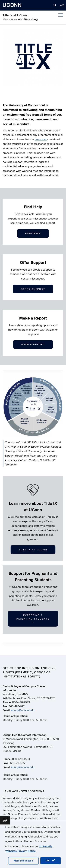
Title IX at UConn (33, 550)
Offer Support (33, 289)
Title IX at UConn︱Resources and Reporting (20, 17)
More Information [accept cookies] (23, 861)
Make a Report (33, 345)
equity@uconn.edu (23, 710)
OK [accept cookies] (51, 860)
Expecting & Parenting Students (33, 619)
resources (41, 139)
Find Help (33, 233)
